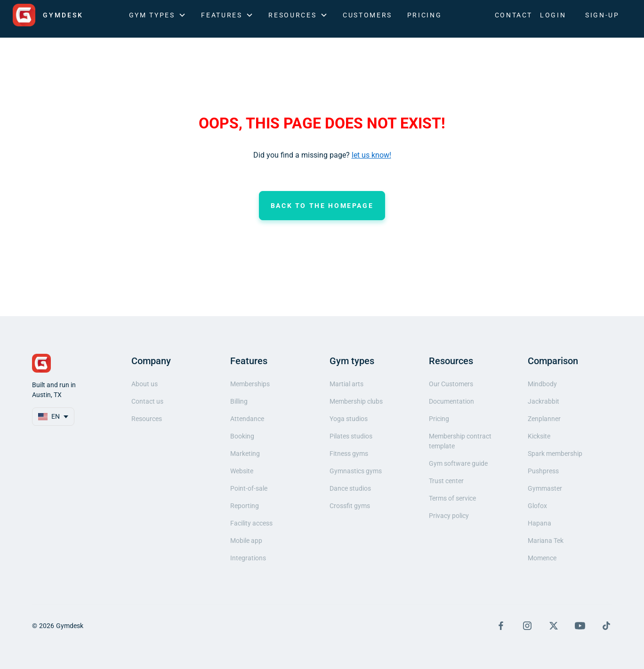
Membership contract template (460, 441)
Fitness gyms (349, 454)
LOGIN (553, 15)
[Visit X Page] (554, 626)
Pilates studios (351, 436)
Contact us (147, 401)
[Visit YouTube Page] (580, 626)
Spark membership (555, 454)
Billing (239, 401)
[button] (158, 15)
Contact (514, 15)
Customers (367, 15)
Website (242, 471)
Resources (147, 419)
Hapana (539, 523)
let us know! (371, 155)
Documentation (451, 401)
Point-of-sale (249, 488)
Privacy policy (449, 516)
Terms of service (452, 498)
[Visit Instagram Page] (527, 626)
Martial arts (346, 384)
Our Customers (451, 384)
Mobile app (246, 541)
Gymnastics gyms (356, 471)
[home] (48, 15)
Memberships (250, 384)
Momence (542, 558)
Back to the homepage (322, 206)
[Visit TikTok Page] (606, 626)
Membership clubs (356, 401)
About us (145, 384)
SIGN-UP (602, 15)
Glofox (537, 506)
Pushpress (543, 471)
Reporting (245, 506)
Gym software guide (458, 463)
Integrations (248, 558)
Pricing (424, 15)
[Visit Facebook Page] (501, 626)
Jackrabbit (543, 401)
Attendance (247, 419)
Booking (242, 436)
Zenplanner (544, 419)
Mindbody (542, 384)
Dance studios (350, 488)
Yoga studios (349, 419)
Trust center (446, 481)
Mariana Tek (546, 541)
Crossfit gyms (350, 506)
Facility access (251, 523)
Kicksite (539, 436)
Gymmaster (545, 488)
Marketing (245, 454)
